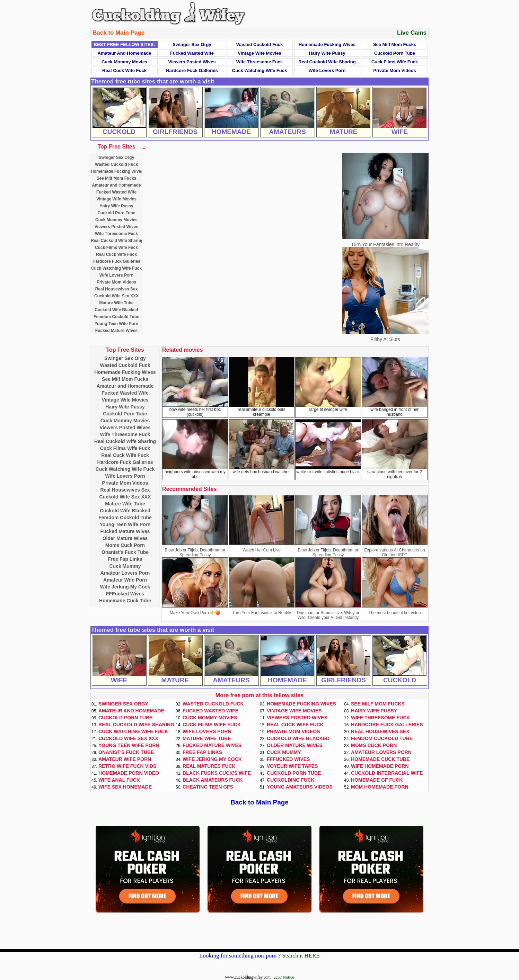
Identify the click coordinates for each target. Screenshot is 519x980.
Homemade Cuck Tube (125, 601)
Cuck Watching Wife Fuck (259, 70)
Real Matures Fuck (209, 766)
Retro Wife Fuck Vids (127, 766)
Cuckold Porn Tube (395, 53)
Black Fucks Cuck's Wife (217, 773)
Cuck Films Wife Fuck (395, 62)
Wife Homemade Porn (380, 766)
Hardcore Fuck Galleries (192, 70)
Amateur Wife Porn (125, 580)
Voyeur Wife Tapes (292, 766)
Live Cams (412, 33)
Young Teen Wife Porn (116, 324)
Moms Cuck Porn (125, 545)
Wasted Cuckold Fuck (260, 44)
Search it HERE (301, 956)
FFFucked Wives (125, 594)
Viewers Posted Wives (192, 62)
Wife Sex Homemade (125, 787)
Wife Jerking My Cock (125, 587)
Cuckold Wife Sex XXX (116, 296)
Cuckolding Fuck (291, 780)
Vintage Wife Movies (259, 53)
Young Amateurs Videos (300, 787)
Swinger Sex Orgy (192, 44)
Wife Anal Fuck (119, 780)
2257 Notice (284, 977)
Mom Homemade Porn (380, 787)
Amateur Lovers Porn (125, 573)
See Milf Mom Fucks (395, 44)
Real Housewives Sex (117, 289)
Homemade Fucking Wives (327, 44)
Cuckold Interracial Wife (387, 773)
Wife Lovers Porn (327, 70)
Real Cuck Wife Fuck (124, 70)
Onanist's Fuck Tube (125, 552)
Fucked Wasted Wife (192, 53)
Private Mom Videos (394, 70)
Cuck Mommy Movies (124, 62)
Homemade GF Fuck (377, 780)
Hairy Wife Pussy (327, 53)
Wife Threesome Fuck (259, 62)
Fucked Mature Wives (117, 331)
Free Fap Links (125, 559)
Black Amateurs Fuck (213, 780)
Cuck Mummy (125, 566)
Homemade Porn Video (129, 773)
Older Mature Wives (125, 538)
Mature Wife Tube (116, 303)
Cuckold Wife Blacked (116, 310)
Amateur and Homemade (125, 53)
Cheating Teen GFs (208, 787)
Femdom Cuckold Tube (116, 317)
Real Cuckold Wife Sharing (327, 62)
